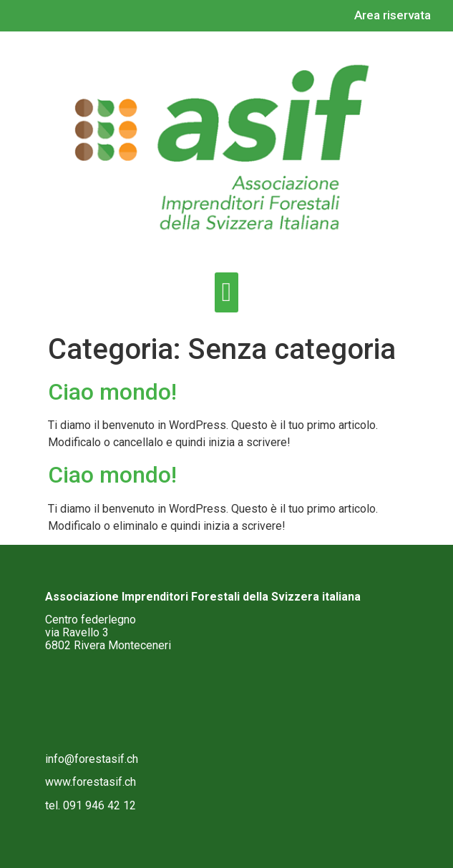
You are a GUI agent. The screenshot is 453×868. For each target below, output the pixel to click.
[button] (226, 292)
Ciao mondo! (112, 392)
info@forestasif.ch (92, 759)
